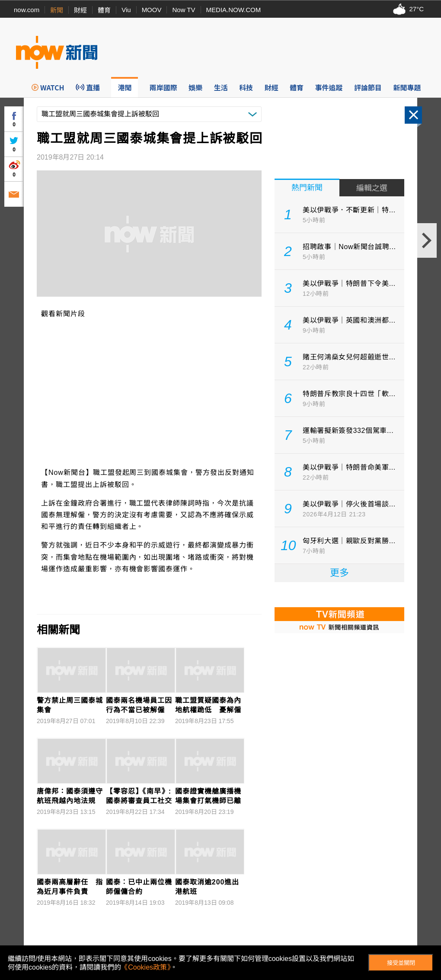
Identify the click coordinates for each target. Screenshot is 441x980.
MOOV (152, 10)
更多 (339, 573)
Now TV (184, 10)
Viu (126, 10)
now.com (27, 10)
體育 (104, 10)
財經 (80, 10)
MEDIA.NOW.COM (234, 10)
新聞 (57, 10)
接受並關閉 (401, 963)
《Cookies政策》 (146, 967)
